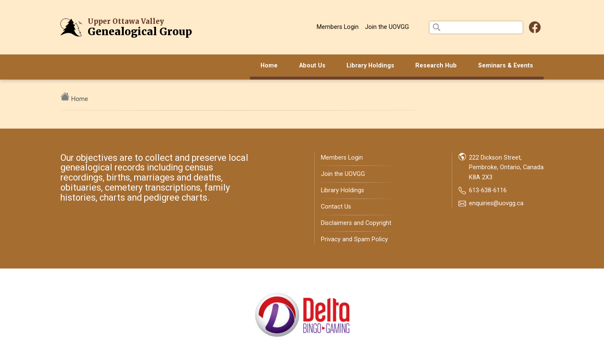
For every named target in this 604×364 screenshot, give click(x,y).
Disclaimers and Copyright (356, 223)
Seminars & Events (506, 66)
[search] (476, 27)
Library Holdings (370, 66)
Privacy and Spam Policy (354, 239)
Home (269, 66)
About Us (312, 66)
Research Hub (436, 66)
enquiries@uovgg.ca (496, 203)
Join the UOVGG (387, 27)
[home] (66, 99)
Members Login (338, 27)
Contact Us (336, 207)
